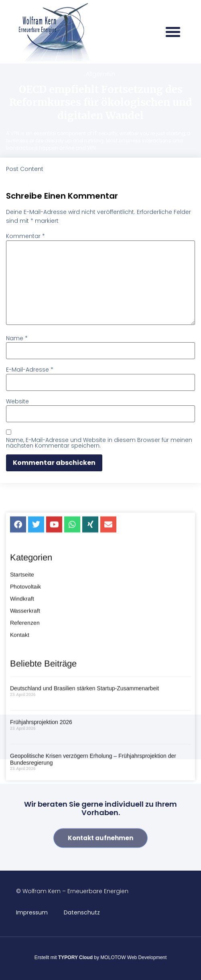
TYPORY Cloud (75, 957)
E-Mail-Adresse (30, 370)
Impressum (32, 912)
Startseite (22, 700)
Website (17, 401)
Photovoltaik (25, 712)
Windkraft (22, 724)
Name (17, 338)
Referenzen (25, 748)
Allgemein (100, 74)
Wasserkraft (25, 736)
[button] (173, 32)
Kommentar (25, 236)
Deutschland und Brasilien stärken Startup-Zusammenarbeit (84, 814)
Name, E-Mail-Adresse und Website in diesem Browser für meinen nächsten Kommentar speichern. (99, 443)
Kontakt (20, 760)
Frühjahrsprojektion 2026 (41, 847)
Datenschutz (82, 912)
